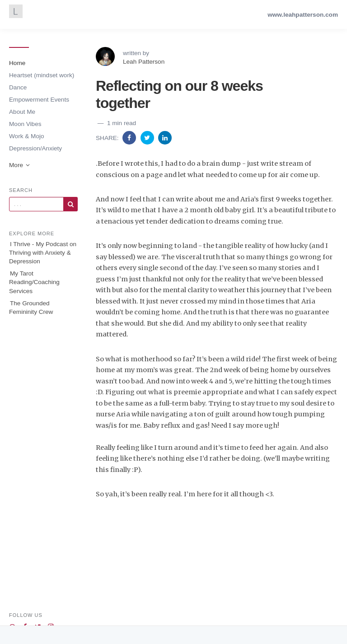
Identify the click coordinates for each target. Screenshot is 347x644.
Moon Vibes (25, 124)
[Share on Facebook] (130, 138)
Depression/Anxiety (35, 148)
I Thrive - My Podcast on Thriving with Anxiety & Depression (43, 253)
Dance (18, 87)
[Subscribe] (70, 204)
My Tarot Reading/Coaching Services (34, 282)
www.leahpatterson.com (303, 15)
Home (17, 63)
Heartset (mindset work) (42, 75)
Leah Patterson (144, 62)
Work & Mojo (27, 136)
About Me (22, 112)
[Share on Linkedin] (165, 138)
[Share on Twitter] (148, 138)
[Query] (36, 204)
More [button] (20, 165)
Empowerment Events (39, 100)
